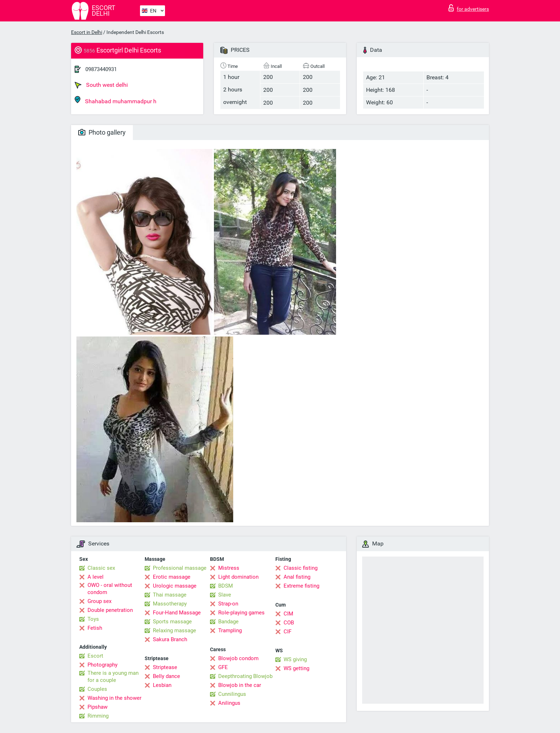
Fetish (95, 628)
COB (289, 623)
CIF (287, 632)
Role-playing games (241, 613)
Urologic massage (175, 586)
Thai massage (170, 595)
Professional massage (180, 568)
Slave (225, 595)
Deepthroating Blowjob (245, 676)
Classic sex (101, 568)
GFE (223, 667)
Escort (95, 656)
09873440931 (101, 69)
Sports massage (172, 622)
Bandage (228, 622)
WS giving (295, 659)
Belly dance (166, 676)
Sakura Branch (170, 639)
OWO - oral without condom (110, 589)
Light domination (238, 577)
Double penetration (110, 610)
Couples (97, 689)
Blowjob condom (238, 658)
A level (96, 577)
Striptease (165, 667)
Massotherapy (170, 604)
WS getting (296, 668)
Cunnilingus (232, 694)
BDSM (226, 586)
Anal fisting (297, 577)
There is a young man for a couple (113, 677)
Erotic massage (172, 577)
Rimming (98, 716)
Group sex (99, 601)
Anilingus (229, 703)
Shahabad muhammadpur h (116, 100)
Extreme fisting (301, 586)
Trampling (230, 630)
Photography (102, 665)
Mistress (229, 568)
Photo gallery (102, 132)
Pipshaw (97, 707)
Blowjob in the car (240, 685)
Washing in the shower (114, 698)
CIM (288, 614)
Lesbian (162, 685)
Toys (93, 619)
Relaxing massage (174, 630)
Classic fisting (301, 568)
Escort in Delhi (87, 32)
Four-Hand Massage (177, 613)
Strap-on (228, 604)
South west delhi (101, 85)
